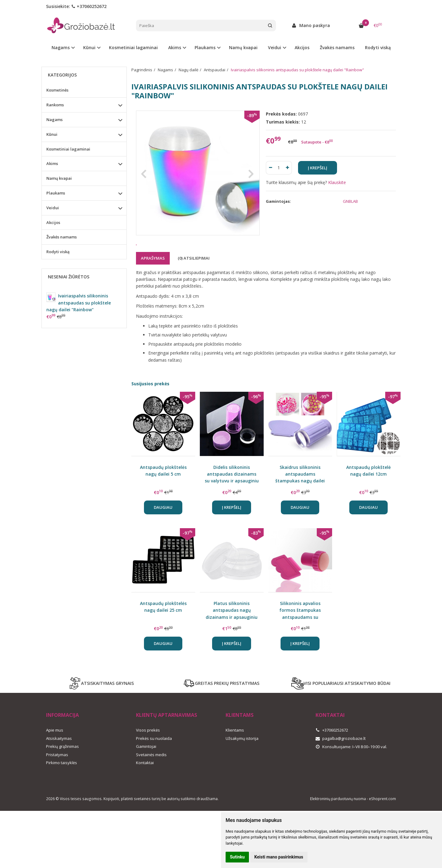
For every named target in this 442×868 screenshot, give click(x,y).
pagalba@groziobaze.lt (341, 761)
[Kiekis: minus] (270, 168)
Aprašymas (153, 281)
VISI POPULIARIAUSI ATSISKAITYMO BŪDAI (341, 706)
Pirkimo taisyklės (62, 785)
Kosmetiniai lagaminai (133, 47)
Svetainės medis (151, 777)
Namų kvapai (243, 47)
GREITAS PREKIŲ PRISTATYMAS (221, 706)
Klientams (240, 738)
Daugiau (163, 530)
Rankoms (55, 105)
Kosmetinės (57, 90)
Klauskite (337, 182)
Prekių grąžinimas (62, 769)
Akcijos (302, 47)
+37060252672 (89, 6)
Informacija (62, 738)
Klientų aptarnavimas (167, 738)
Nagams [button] (61, 47)
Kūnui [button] (89, 47)
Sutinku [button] (237, 857)
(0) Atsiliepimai (194, 281)
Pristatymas (57, 777)
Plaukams (56, 193)
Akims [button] (175, 47)
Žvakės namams (337, 47)
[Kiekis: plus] (287, 168)
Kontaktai (145, 785)
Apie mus (55, 753)
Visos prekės (148, 753)
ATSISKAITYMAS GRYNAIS (101, 706)
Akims (52, 163)
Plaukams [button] (205, 47)
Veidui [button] (275, 47)
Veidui (53, 208)
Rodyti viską (378, 47)
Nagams (54, 120)
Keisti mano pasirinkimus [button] (279, 857)
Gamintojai (146, 769)
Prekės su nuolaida (154, 761)
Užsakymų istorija (242, 761)
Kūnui (52, 134)
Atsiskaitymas (59, 761)
